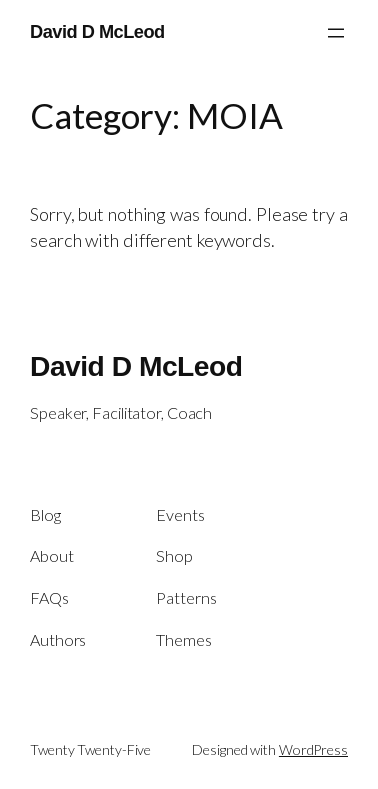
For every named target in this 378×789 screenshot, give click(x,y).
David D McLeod (97, 32)
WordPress (313, 749)
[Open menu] (336, 33)
